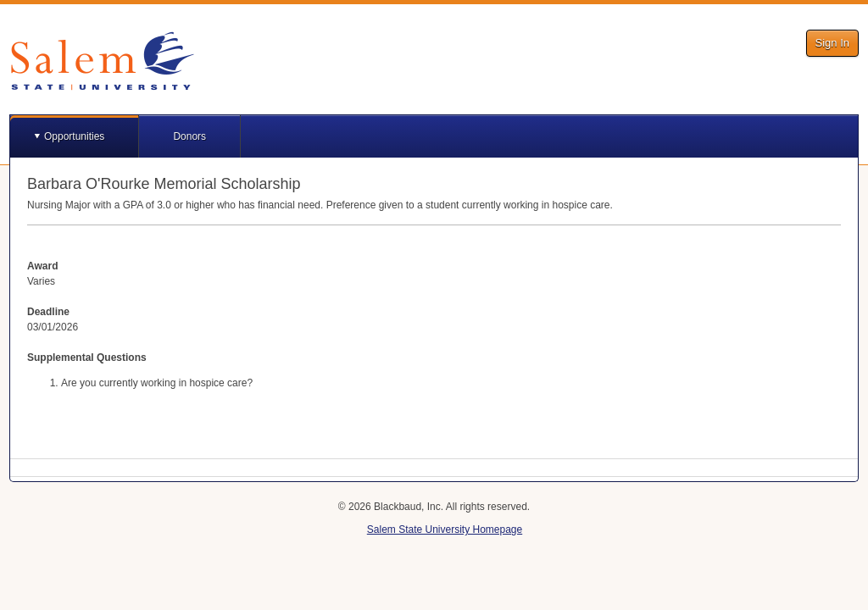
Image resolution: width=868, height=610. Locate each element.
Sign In (832, 43)
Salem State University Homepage (445, 530)
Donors (189, 136)
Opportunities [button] (74, 136)
